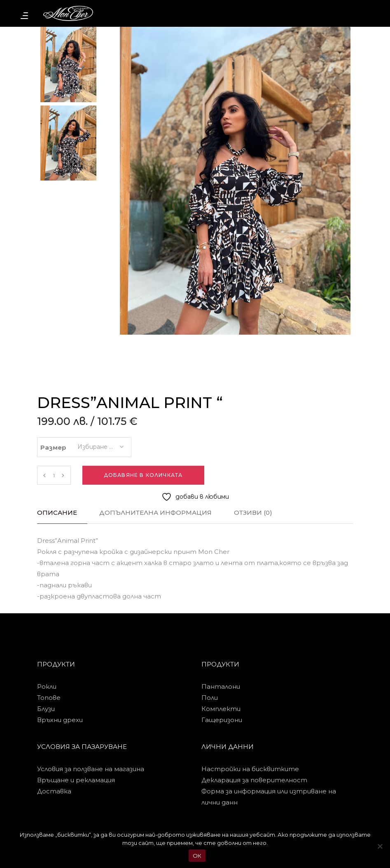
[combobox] (100, 444)
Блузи (46, 709)
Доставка (54, 791)
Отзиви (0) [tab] (253, 513)
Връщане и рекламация (76, 780)
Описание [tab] (57, 513)
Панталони (221, 686)
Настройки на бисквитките (250, 769)
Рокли (47, 686)
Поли (210, 698)
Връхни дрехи (60, 720)
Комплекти (221, 709)
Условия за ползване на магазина (91, 769)
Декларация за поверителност (254, 780)
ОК (197, 856)
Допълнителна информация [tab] (155, 513)
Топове (49, 698)
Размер (53, 447)
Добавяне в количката (143, 475)
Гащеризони (222, 720)
